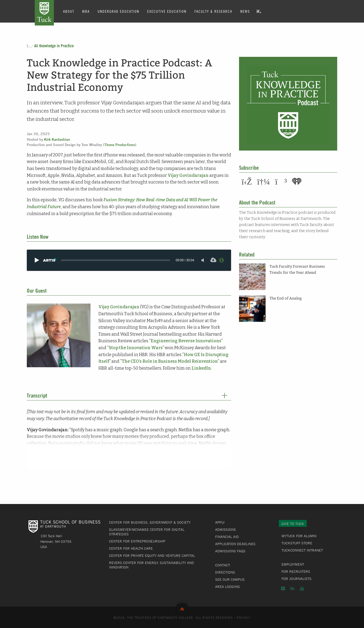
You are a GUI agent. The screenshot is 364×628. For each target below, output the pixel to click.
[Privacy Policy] (221, 260)
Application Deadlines (235, 544)
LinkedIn (201, 368)
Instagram (283, 588)
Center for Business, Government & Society (150, 522)
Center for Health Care (131, 548)
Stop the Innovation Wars (136, 348)
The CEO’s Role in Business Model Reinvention (170, 361)
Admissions (226, 529)
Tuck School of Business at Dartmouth (44, 13)
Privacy (244, 617)
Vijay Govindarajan (188, 175)
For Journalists (296, 579)
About (69, 11)
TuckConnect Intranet (302, 550)
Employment (293, 564)
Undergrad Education (118, 11)
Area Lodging (228, 587)
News (245, 11)
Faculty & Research (213, 11)
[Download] (213, 260)
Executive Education (167, 11)
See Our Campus (230, 579)
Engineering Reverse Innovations (186, 341)
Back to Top (182, 608)
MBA (86, 11)
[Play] (36, 260)
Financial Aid (227, 537)
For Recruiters (296, 571)
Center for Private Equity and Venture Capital (152, 556)
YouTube (302, 588)
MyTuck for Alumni (299, 536)
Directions (225, 572)
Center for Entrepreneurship (137, 541)
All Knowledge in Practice (50, 46)
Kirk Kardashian (57, 139)
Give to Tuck (293, 524)
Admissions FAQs (230, 551)
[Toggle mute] (203, 260)
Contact (223, 565)
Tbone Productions (120, 145)
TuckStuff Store (297, 543)
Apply (220, 522)
